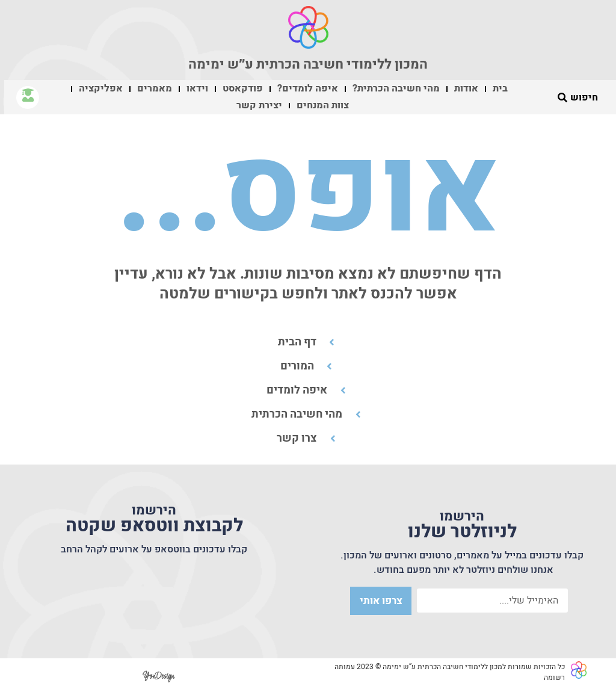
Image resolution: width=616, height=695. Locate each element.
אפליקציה (101, 88)
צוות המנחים (323, 105)
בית (500, 88)
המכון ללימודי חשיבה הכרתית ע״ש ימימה (308, 64)
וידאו (197, 88)
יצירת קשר (259, 105)
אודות (466, 88)
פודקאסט (243, 88)
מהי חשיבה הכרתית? (396, 88)
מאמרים (155, 88)
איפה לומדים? (308, 88)
